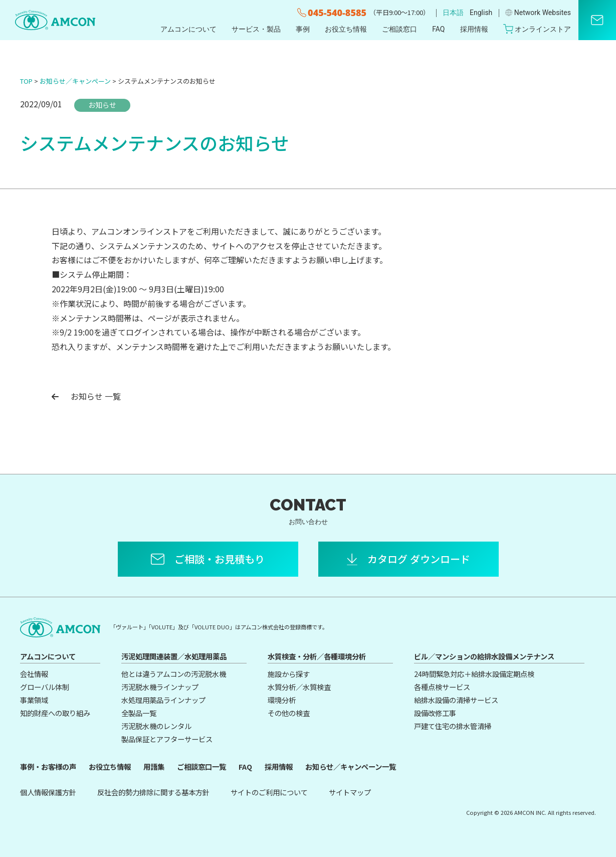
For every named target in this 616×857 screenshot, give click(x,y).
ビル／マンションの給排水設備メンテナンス (484, 656)
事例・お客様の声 (48, 766)
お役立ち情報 (346, 29)
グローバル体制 (45, 687)
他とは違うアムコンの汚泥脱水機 (174, 674)
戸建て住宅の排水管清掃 (453, 726)
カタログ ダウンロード (419, 559)
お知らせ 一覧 (86, 396)
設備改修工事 (435, 713)
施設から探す (289, 674)
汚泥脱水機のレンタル (156, 726)
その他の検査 (289, 713)
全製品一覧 (139, 713)
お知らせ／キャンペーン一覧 (351, 766)
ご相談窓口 (399, 29)
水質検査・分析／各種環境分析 (317, 656)
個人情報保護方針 (48, 792)
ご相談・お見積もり (220, 559)
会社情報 (34, 674)
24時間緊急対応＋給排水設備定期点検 (474, 674)
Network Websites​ (538, 13)
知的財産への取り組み (55, 713)
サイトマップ (350, 792)
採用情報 (474, 29)
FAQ (438, 29)
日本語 (453, 13)
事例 (303, 29)
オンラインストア (537, 29)
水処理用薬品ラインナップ (163, 700)
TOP (26, 81)
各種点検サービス (442, 687)
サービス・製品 (256, 29)
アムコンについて (188, 29)
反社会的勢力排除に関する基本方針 (153, 792)
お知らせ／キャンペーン (75, 81)
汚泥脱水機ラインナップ (160, 687)
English (481, 13)
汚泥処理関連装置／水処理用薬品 (174, 656)
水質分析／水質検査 (299, 687)
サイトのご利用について (269, 792)
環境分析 (282, 700)
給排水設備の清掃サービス (456, 700)
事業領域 (34, 700)
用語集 (154, 766)
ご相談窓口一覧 (201, 766)
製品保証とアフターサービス (167, 739)
